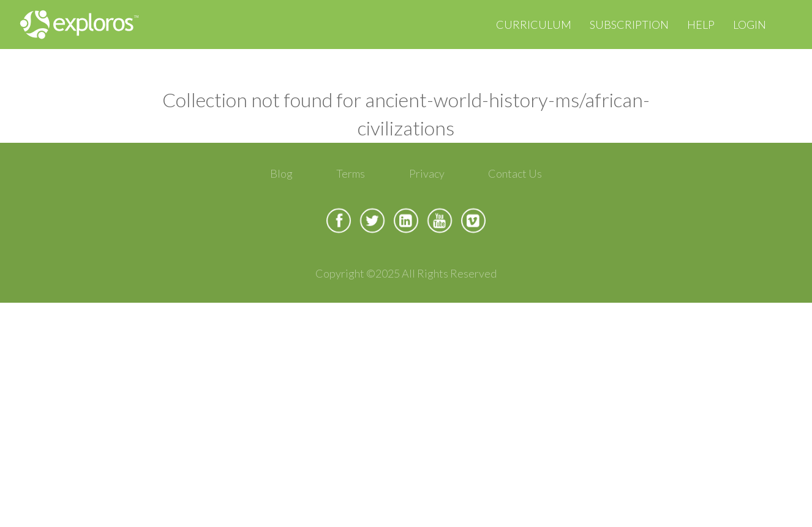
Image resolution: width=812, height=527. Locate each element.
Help (701, 25)
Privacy (427, 173)
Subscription (629, 25)
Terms (351, 173)
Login (750, 25)
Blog (281, 173)
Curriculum (534, 25)
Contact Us (515, 173)
